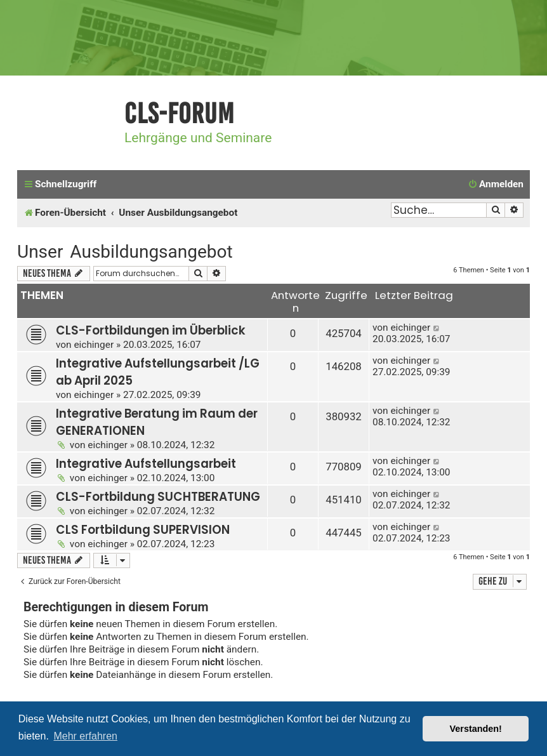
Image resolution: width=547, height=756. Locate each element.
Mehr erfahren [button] (85, 736)
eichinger (94, 345)
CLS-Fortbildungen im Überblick (151, 330)
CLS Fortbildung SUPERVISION (143, 530)
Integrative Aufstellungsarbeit (146, 464)
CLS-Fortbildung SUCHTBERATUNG (158, 497)
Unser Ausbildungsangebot (125, 252)
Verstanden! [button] (476, 729)
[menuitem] (496, 185)
